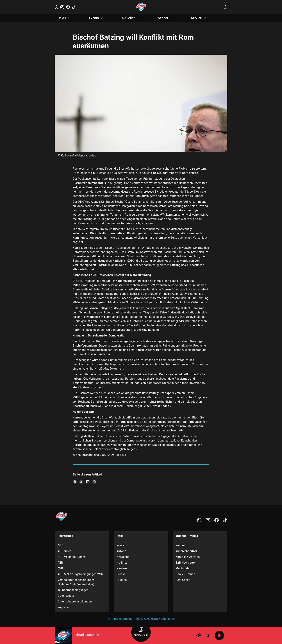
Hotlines (122, 563)
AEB (60, 563)
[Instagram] (62, 7)
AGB (60, 545)
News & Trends (185, 574)
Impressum (65, 607)
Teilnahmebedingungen (73, 590)
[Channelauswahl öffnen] (226, 7)
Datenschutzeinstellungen (75, 601)
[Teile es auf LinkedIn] (88, 482)
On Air (64, 18)
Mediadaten (183, 568)
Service (199, 18)
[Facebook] (68, 7)
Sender (166, 18)
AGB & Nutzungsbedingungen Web (80, 574)
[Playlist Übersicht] (207, 635)
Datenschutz (66, 596)
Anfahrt (121, 551)
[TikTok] (74, 7)
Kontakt (122, 545)
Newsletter (123, 557)
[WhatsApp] (56, 7)
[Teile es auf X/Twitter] (81, 482)
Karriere (122, 568)
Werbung (181, 545)
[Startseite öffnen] (141, 7)
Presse (121, 574)
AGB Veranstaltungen (72, 557)
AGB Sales (64, 551)
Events (96, 18)
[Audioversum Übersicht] (141, 632)
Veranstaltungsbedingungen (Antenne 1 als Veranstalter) (76, 582)
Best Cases (183, 580)
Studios (122, 580)
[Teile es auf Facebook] (75, 482)
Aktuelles (131, 18)
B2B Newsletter (186, 563)
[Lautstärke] (199, 635)
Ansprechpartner (186, 551)
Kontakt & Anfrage (188, 557)
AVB (60, 568)
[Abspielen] (219, 635)
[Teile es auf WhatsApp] (94, 482)
